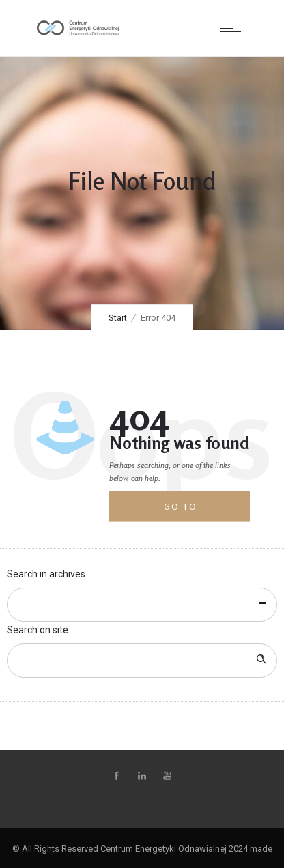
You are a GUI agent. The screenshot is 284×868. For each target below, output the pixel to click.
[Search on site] (142, 661)
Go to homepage (191, 512)
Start (118, 318)
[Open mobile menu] (233, 28)
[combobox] (142, 605)
